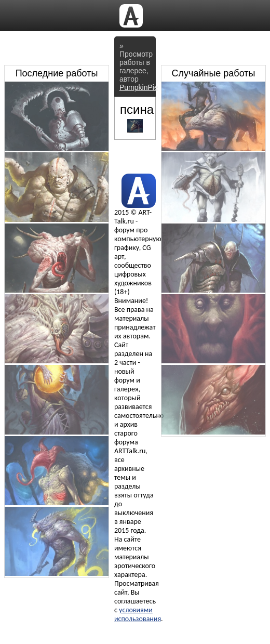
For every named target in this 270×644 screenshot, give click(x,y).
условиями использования (138, 614)
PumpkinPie (139, 87)
